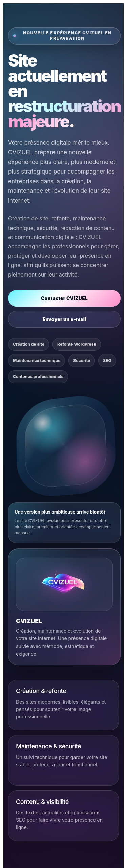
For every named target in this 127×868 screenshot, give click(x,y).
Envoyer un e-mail (64, 319)
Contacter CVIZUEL (64, 298)
